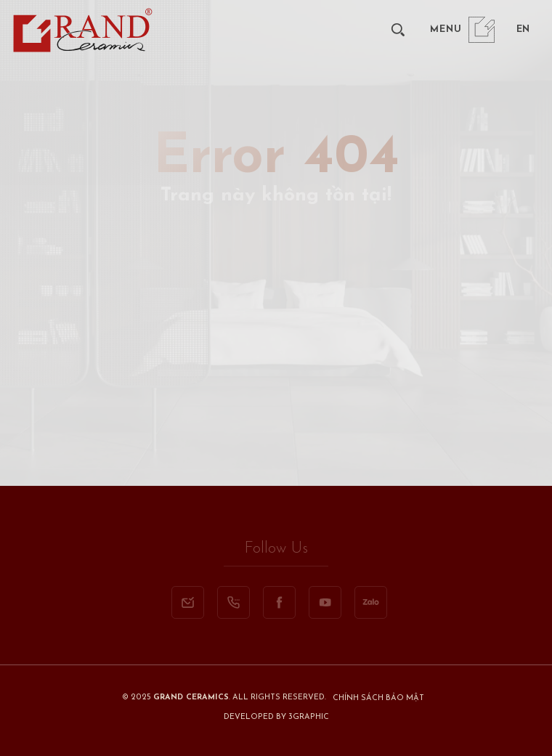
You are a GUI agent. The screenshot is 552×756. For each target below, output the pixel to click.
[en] (523, 30)
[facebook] (279, 602)
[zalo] (371, 602)
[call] (234, 602)
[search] (398, 29)
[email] (188, 602)
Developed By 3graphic (276, 717)
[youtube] (325, 602)
